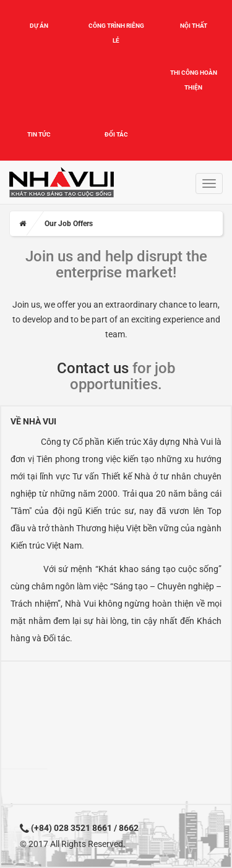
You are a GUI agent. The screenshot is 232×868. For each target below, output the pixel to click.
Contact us (93, 368)
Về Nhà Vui (33, 421)
